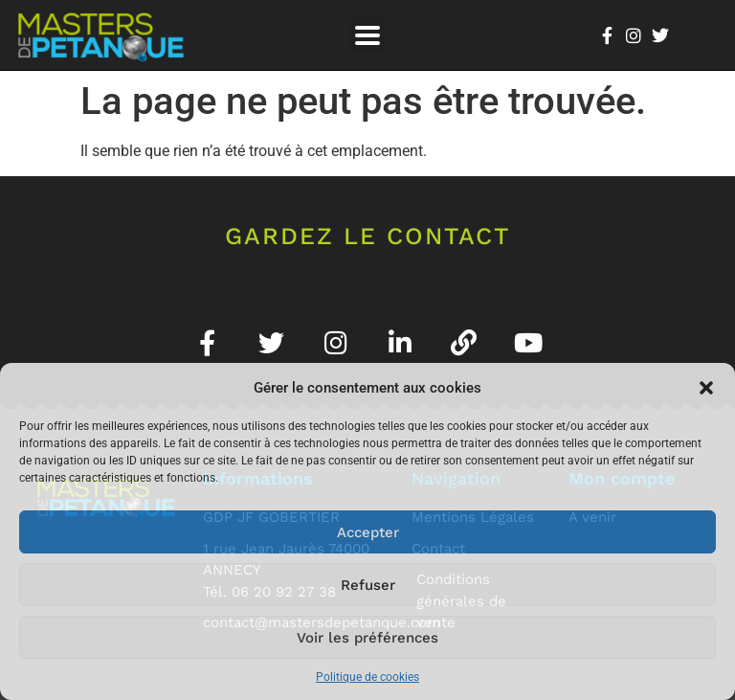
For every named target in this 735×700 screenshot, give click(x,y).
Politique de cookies (367, 677)
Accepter (368, 532)
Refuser (368, 585)
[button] (706, 388)
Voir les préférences (367, 638)
